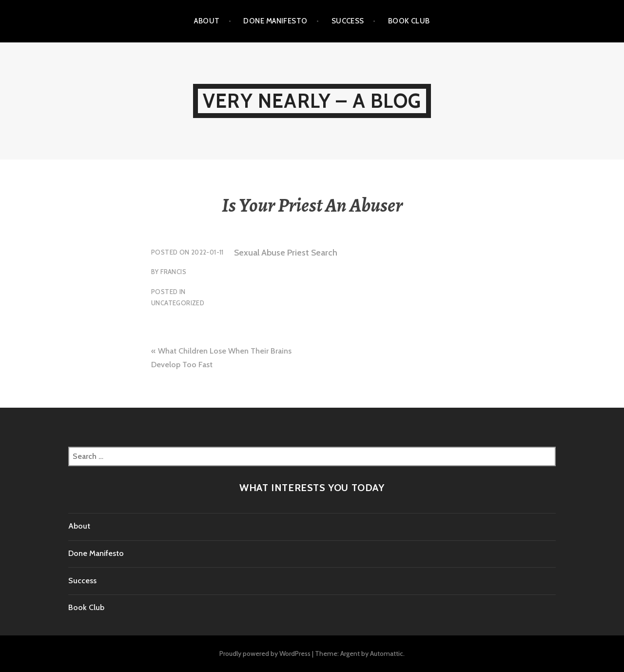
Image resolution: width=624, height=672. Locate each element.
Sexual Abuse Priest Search (286, 253)
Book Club (409, 21)
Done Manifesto (275, 21)
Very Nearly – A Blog (312, 101)
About (207, 21)
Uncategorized (178, 303)
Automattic (387, 653)
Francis (173, 272)
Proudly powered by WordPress (265, 653)
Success (348, 21)
